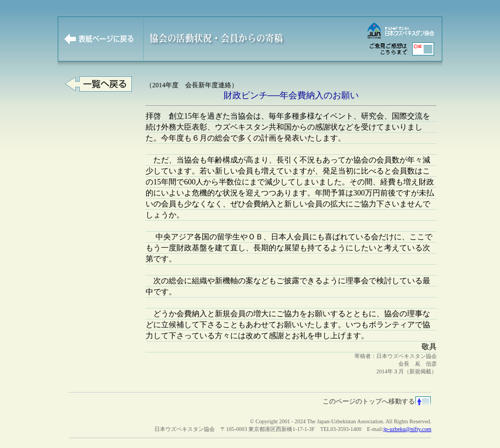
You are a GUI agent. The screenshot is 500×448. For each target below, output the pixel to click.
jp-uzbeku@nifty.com (407, 429)
